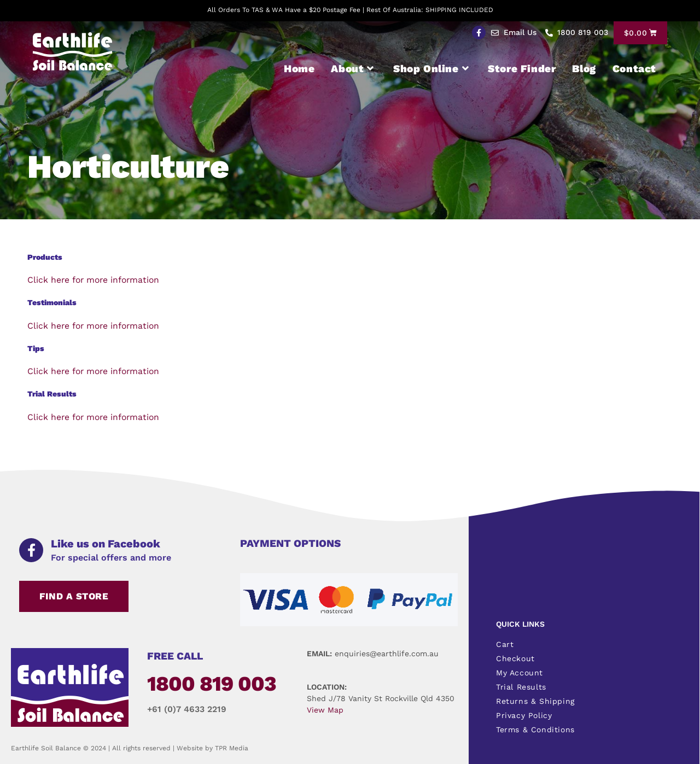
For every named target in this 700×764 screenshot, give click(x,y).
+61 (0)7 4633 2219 (187, 709)
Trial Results (521, 687)
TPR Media (232, 748)
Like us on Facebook (106, 544)
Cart (505, 644)
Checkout (515, 658)
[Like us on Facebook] (31, 550)
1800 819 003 (212, 684)
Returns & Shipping (535, 701)
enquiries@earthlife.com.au (387, 654)
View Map (325, 710)
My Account (520, 673)
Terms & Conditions (535, 730)
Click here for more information (95, 280)
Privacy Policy (524, 715)
